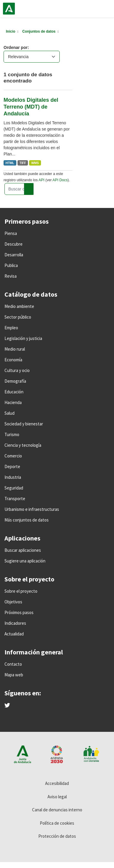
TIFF (23, 163)
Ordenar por (16, 47)
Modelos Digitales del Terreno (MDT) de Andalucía (31, 107)
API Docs (60, 180)
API (42, 180)
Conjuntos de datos (39, 31)
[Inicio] (11, 31)
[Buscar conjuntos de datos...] (19, 189)
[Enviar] (29, 189)
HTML (10, 163)
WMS (35, 163)
